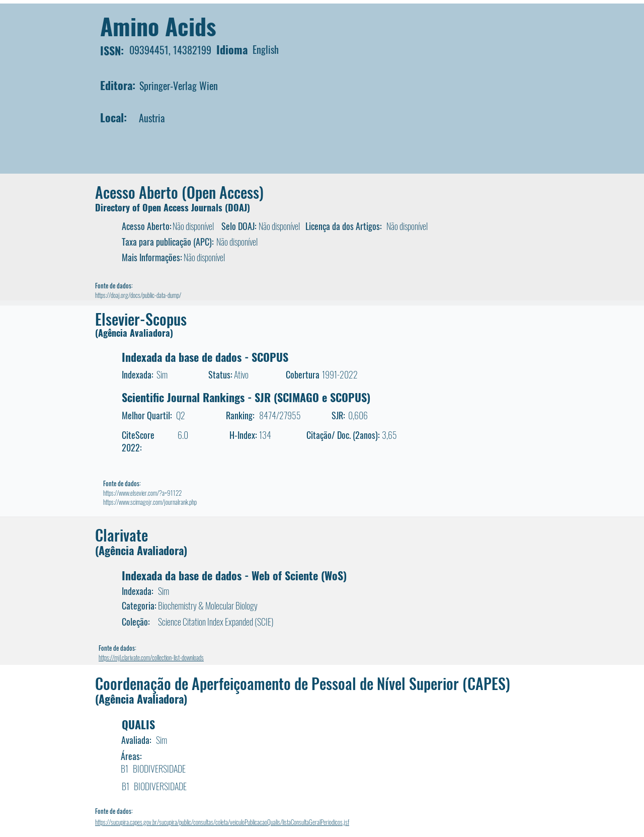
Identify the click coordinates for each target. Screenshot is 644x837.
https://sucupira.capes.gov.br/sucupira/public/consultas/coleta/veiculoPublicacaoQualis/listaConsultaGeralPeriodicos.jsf (222, 822)
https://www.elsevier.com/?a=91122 (142, 493)
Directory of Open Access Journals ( (162, 207)
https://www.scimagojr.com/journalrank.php (150, 502)
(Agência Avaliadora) (134, 333)
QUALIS (138, 724)
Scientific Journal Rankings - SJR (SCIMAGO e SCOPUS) (246, 397)
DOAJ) (239, 207)
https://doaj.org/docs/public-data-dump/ (138, 295)
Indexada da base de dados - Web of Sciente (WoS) (234, 575)
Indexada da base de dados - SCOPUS (205, 357)
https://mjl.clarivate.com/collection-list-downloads (151, 657)
